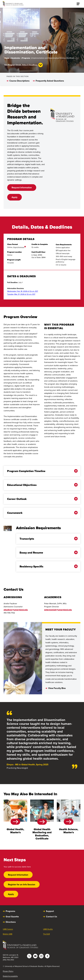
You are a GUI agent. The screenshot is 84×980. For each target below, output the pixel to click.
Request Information (22, 187)
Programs (26, 58)
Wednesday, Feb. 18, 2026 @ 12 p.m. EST (23, 291)
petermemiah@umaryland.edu (58, 610)
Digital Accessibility (10, 976)
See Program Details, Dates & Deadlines (24, 65)
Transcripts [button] (47, 539)
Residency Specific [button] (47, 566)
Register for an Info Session (22, 884)
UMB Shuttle (48, 929)
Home (7, 58)
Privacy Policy (8, 971)
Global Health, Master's (15, 831)
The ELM (46, 934)
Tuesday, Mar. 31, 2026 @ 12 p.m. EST (21, 294)
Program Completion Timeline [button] (40, 471)
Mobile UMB (8, 934)
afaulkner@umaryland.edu (16, 610)
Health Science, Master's (69, 831)
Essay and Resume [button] (47, 553)
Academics (16, 58)
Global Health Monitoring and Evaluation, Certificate (42, 834)
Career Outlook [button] (40, 499)
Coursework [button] (40, 513)
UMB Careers (8, 929)
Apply (14, 197)
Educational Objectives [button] (40, 485)
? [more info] (25, 247)
